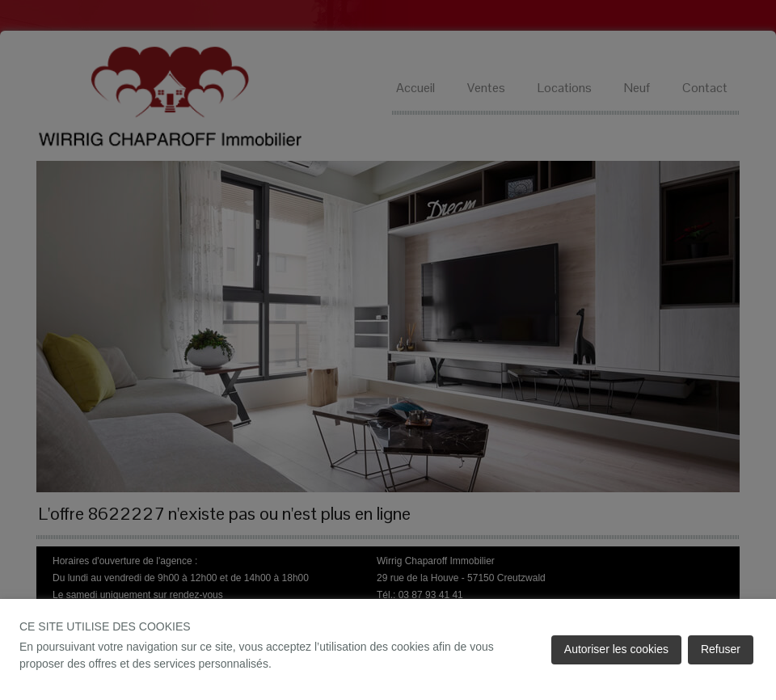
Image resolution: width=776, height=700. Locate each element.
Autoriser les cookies (616, 649)
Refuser (721, 649)
